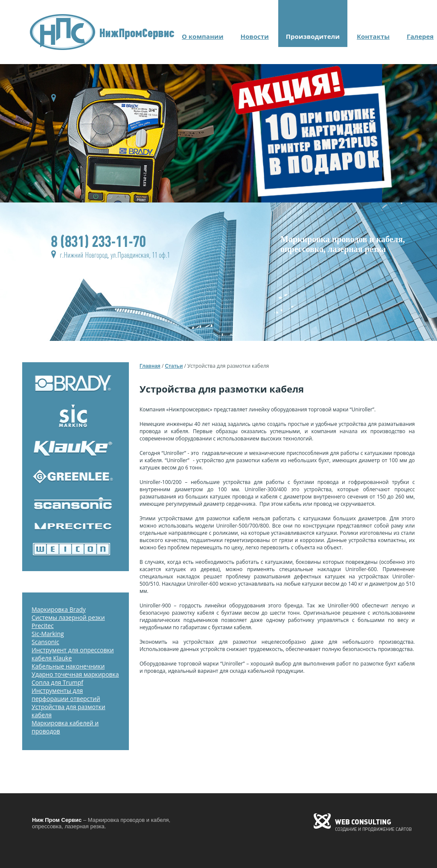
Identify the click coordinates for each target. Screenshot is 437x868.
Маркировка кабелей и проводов (65, 727)
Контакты (373, 36)
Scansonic (45, 642)
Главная (150, 366)
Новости (254, 36)
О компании (202, 36)
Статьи (174, 366)
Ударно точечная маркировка (75, 674)
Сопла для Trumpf (57, 682)
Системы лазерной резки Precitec (68, 622)
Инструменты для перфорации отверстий (66, 695)
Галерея (420, 36)
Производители (313, 36)
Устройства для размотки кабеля (68, 711)
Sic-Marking (48, 634)
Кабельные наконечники (68, 666)
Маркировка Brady (59, 609)
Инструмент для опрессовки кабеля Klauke (73, 654)
